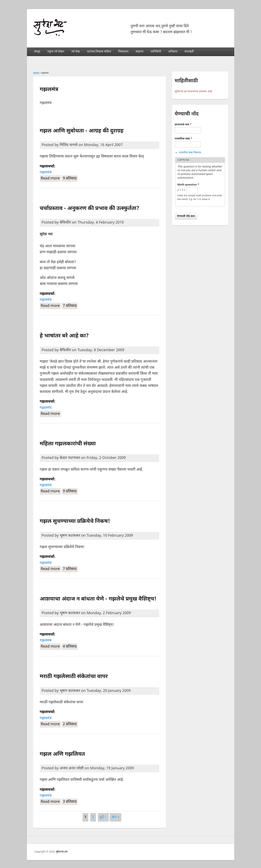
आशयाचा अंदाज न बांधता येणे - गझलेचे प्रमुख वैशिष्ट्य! (98, 599)
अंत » (115, 817)
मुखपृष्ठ (36, 73)
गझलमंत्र (46, 173)
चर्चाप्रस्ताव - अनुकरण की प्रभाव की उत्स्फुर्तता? (90, 209)
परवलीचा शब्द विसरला (190, 153)
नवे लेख (75, 52)
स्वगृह (37, 52)
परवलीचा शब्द (183, 139)
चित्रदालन (123, 52)
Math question (188, 185)
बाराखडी (189, 52)
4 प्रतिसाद (70, 647)
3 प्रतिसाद (70, 802)
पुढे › (103, 817)
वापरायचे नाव (183, 125)
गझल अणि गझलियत (62, 754)
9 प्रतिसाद (70, 179)
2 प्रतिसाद (70, 724)
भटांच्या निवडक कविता (99, 52)
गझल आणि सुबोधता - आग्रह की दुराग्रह (82, 131)
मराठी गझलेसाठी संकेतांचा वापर (74, 677)
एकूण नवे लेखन (56, 52)
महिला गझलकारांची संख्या (68, 444)
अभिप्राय (173, 52)
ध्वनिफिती (156, 52)
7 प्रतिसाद (70, 306)
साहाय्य (139, 52)
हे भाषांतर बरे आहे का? (64, 336)
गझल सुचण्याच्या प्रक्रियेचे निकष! (75, 522)
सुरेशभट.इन (62, 852)
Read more (51, 178)
